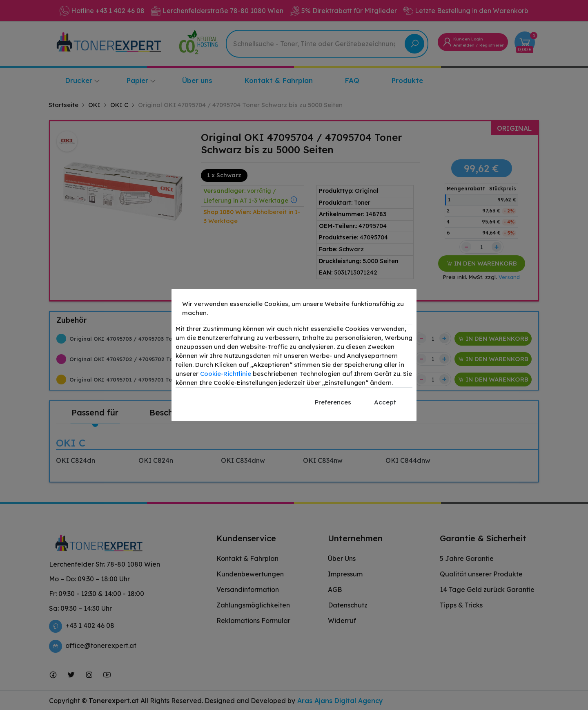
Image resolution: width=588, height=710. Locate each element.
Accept (385, 402)
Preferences (333, 402)
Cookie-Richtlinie (226, 374)
